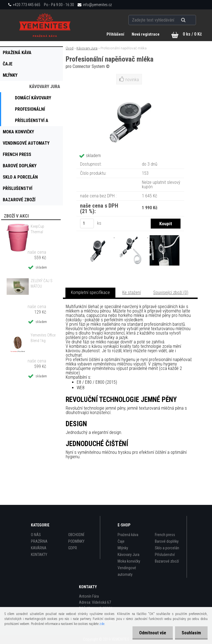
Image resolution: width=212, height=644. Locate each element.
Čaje (121, 541)
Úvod (70, 48)
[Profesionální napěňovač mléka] (98, 236)
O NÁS (36, 535)
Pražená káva (128, 535)
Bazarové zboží (167, 561)
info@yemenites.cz (97, 5)
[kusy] (87, 223)
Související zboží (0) (171, 292)
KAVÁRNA (39, 548)
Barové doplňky (167, 541)
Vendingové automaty (127, 571)
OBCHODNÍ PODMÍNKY (76, 538)
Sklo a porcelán (167, 548)
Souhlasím (191, 633)
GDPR (73, 548)
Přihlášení (116, 34)
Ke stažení (132, 292)
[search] (190, 20)
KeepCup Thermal (37, 229)
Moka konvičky (129, 561)
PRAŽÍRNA (39, 541)
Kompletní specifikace (90, 292)
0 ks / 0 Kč (192, 34)
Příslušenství (165, 555)
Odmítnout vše (152, 633)
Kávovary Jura (87, 48)
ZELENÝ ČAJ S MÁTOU (42, 283)
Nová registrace (146, 34)
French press (165, 535)
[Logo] (45, 25)
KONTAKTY (39, 555)
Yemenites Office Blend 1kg (43, 338)
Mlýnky (123, 548)
